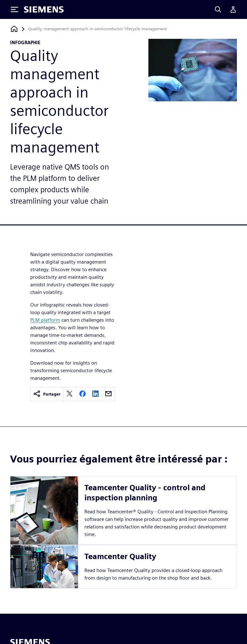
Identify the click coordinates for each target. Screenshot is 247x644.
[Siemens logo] (44, 9)
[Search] (218, 9)
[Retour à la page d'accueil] (14, 29)
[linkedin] (95, 394)
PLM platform (45, 320)
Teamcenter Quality (120, 556)
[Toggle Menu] (14, 9)
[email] (108, 394)
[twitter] (70, 394)
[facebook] (83, 394)
